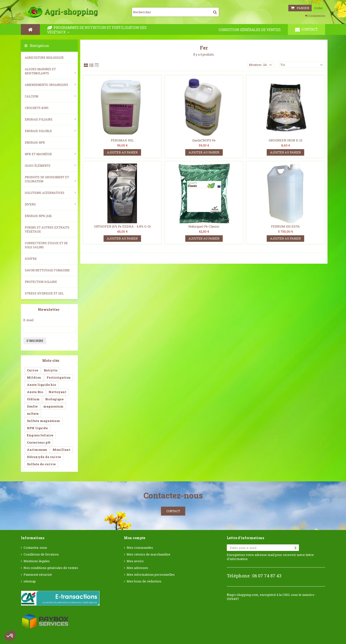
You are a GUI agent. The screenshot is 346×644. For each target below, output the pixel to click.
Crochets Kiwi (37, 108)
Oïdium (33, 399)
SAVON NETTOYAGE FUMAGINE (47, 270)
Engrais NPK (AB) (38, 216)
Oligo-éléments (50, 166)
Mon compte (135, 538)
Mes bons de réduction (144, 581)
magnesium (53, 406)
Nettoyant (57, 392)
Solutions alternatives (50, 193)
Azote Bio (35, 392)
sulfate (33, 414)
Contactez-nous (35, 548)
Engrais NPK (35, 142)
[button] (10, 636)
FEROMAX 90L (122, 140)
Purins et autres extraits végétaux (47, 229)
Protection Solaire (41, 282)
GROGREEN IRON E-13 (285, 140)
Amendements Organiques (50, 85)
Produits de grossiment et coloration (50, 179)
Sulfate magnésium (43, 421)
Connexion (315, 16)
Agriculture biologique (44, 57)
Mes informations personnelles (151, 575)
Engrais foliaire (50, 119)
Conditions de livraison (41, 554)
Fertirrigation (59, 377)
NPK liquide (37, 428)
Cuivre (33, 370)
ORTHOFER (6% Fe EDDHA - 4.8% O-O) (122, 226)
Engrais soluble (50, 131)
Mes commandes (140, 548)
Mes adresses (137, 568)
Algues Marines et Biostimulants (50, 71)
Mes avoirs (135, 561)
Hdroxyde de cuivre (44, 457)
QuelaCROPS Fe (204, 140)
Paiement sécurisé (38, 575)
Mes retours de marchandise (148, 554)
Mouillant (62, 450)
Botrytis (51, 370)
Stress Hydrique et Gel (44, 293)
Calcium (50, 96)
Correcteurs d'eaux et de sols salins (46, 245)
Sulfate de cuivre (41, 464)
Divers (50, 204)
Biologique (54, 399)
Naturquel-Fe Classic (204, 226)
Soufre (31, 259)
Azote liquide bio (41, 385)
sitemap (30, 581)
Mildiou (34, 377)
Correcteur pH (39, 442)
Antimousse (37, 450)
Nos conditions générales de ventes (51, 568)
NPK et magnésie (50, 154)
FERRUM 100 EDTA (285, 226)
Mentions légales (37, 561)
